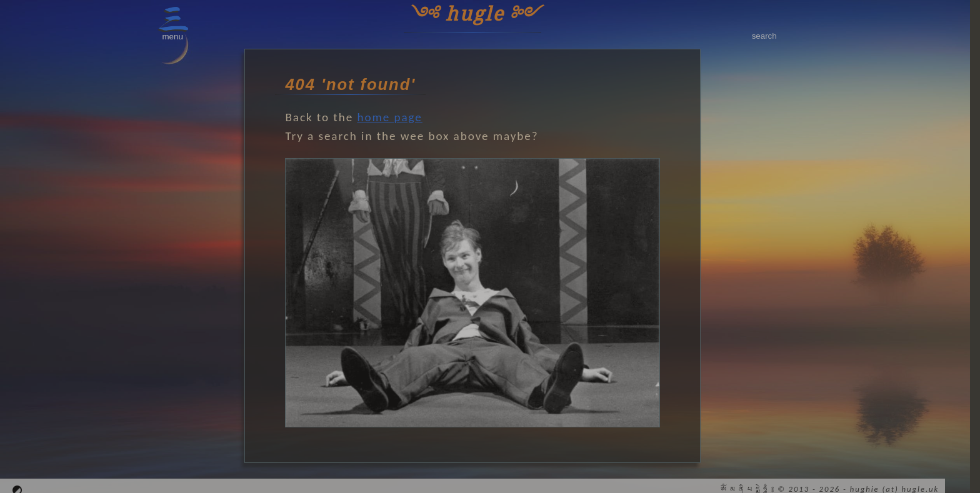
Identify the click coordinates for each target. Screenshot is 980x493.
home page (389, 117)
